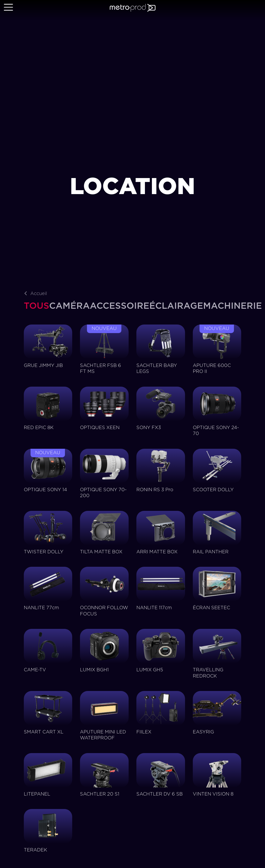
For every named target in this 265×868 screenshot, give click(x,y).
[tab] (36, 306)
